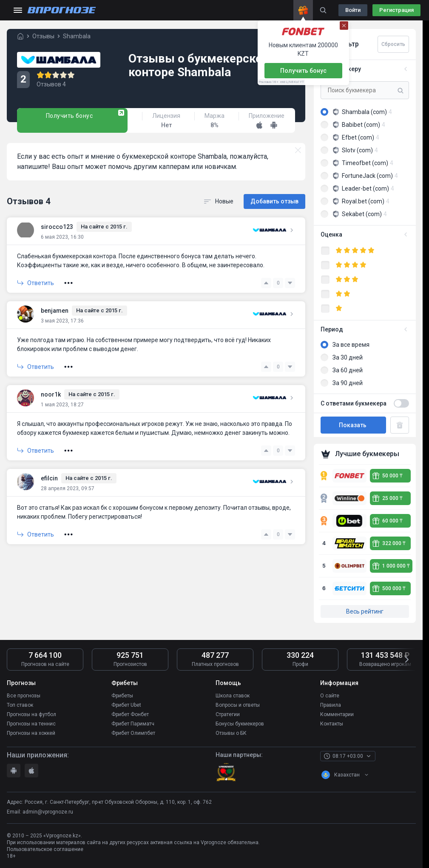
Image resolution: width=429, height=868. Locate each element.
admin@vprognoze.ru (48, 811)
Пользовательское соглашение (45, 849)
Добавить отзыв (274, 201)
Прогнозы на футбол (31, 714)
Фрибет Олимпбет (133, 733)
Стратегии (228, 714)
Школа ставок (233, 696)
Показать (353, 425)
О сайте (330, 696)
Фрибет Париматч (133, 724)
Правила (331, 705)
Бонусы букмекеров (240, 724)
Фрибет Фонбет (130, 714)
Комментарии (337, 714)
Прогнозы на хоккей (31, 733)
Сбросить (393, 44)
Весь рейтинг (365, 611)
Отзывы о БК (231, 733)
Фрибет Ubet (126, 705)
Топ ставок (20, 705)
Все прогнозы (24, 696)
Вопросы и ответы (238, 705)
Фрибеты (122, 696)
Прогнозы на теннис (31, 724)
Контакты (332, 724)
